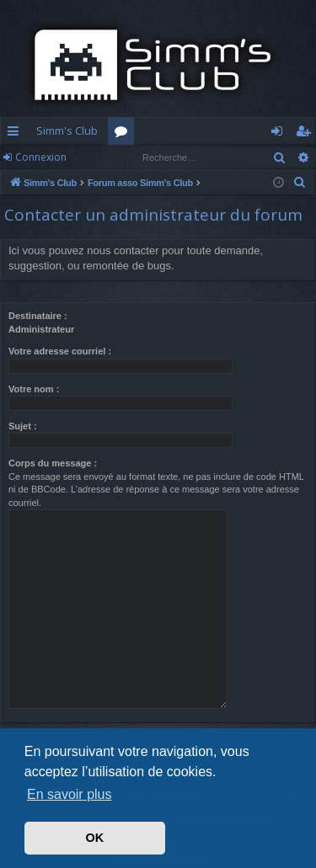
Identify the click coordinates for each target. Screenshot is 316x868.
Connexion (41, 157)
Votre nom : (34, 389)
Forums (124, 134)
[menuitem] (300, 183)
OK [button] (95, 838)
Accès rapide (16, 134)
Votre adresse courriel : (60, 351)
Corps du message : (53, 463)
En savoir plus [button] (70, 794)
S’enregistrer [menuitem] (306, 134)
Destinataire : (38, 316)
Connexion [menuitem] (280, 134)
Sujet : (23, 426)
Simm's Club (67, 130)
